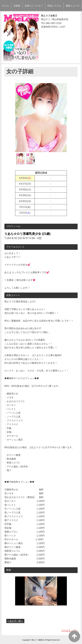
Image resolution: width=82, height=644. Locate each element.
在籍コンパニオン (34, 6)
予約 (32, 16)
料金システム (54, 6)
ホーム (6, 6)
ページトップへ (70, 630)
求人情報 (54, 16)
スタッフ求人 (70, 16)
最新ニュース (73, 6)
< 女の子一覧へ (15, 621)
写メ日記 (20, 16)
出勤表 (17, 6)
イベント (7, 16)
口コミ (42, 16)
